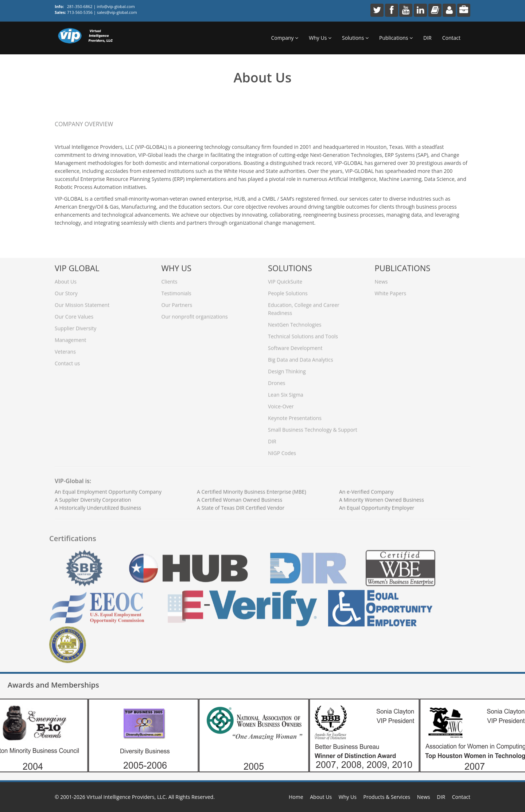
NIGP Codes (282, 450)
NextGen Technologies (295, 322)
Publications (396, 38)
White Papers (391, 291)
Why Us (320, 38)
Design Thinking (287, 369)
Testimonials (176, 291)
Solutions (355, 38)
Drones (277, 380)
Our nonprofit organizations (195, 314)
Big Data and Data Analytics (301, 357)
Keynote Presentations (295, 415)
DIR (427, 38)
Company (285, 38)
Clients (170, 279)
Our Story (66, 291)
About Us (66, 279)
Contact (451, 38)
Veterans (65, 349)
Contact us (67, 361)
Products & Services (387, 797)
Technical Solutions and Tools (303, 334)
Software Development (295, 345)
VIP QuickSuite (285, 279)
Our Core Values (74, 314)
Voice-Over (281, 404)
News (381, 279)
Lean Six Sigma (286, 392)
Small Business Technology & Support (313, 427)
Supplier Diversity (75, 326)
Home (296, 797)
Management (71, 337)
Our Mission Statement (82, 302)
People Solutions (288, 291)
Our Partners (177, 302)
